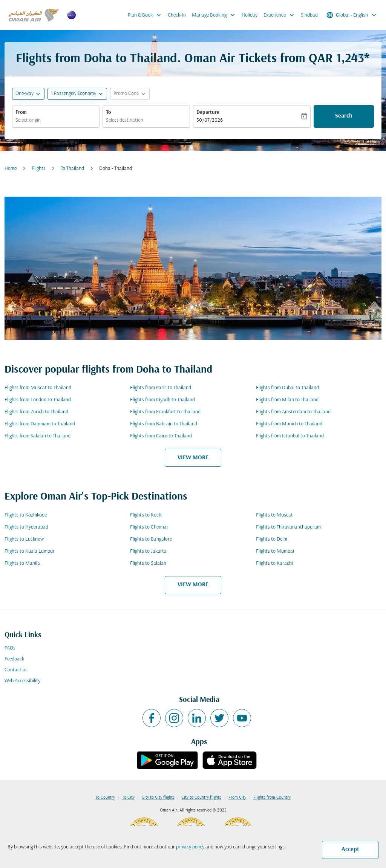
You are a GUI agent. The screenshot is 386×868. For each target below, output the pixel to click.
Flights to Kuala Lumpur (30, 551)
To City (128, 798)
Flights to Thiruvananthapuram (288, 527)
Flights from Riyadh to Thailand (162, 400)
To (108, 112)
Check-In (177, 15)
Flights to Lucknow (24, 539)
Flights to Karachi (274, 563)
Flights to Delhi (272, 539)
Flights (39, 169)
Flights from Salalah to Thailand (38, 436)
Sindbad (309, 15)
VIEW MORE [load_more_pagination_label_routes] (193, 458)
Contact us (16, 670)
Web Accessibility (22, 681)
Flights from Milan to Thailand (287, 400)
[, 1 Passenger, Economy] (74, 94)
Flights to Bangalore (151, 539)
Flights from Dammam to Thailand (40, 424)
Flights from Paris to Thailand (161, 388)
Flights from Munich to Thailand (289, 424)
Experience (281, 15)
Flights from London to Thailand (38, 400)
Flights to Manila (22, 563)
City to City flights (158, 798)
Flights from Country (272, 798)
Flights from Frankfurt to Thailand (165, 412)
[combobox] (56, 120)
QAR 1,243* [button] (339, 59)
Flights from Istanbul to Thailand (290, 436)
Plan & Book (146, 15)
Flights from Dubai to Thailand (287, 388)
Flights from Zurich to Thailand (36, 412)
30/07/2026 (210, 120)
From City (237, 798)
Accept (350, 850)
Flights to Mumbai (275, 551)
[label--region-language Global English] (352, 15)
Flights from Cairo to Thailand (161, 436)
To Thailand (72, 169)
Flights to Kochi (146, 515)
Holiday (250, 15)
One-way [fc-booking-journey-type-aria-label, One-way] (25, 94)
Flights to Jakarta (148, 551)
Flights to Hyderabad (26, 527)
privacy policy (190, 847)
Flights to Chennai (149, 527)
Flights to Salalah (148, 563)
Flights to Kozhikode (26, 515)
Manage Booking (215, 15)
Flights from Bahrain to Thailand (164, 424)
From (21, 112)
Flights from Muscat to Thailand (38, 388)
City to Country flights (201, 798)
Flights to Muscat (274, 515)
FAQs (10, 648)
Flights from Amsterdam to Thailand (293, 412)
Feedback (14, 659)
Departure (208, 112)
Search (344, 116)
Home (11, 169)
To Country (105, 798)
